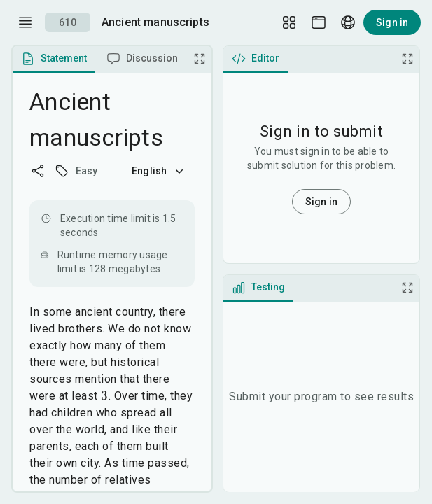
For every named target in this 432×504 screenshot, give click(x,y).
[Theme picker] (319, 22)
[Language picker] (348, 22)
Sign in (392, 22)
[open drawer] (25, 22)
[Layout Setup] (289, 22)
